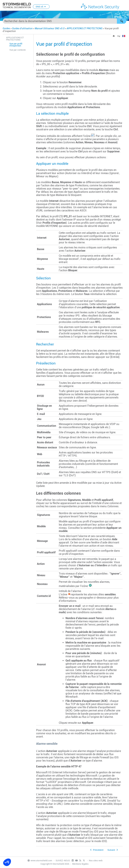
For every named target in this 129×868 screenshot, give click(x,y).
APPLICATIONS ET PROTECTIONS (85, 28)
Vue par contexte (18, 50)
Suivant (111, 850)
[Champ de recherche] (64, 21)
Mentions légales (80, 864)
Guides (6, 28)
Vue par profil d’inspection (16, 45)
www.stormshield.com (40, 861)
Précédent (98, 850)
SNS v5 (41, 7)
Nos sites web (96, 861)
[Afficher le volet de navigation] (125, 6)
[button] (122, 21)
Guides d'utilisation (22, 28)
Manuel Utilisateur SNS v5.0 (50, 28)
